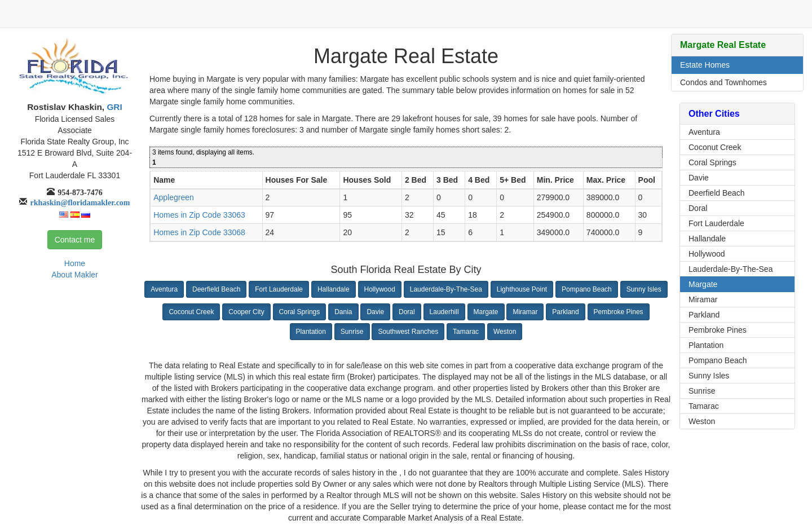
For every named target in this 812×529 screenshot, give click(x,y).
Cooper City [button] (246, 312)
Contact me (75, 240)
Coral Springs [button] (300, 312)
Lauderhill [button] (444, 312)
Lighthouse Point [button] (522, 289)
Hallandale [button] (334, 289)
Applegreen (174, 197)
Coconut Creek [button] (191, 312)
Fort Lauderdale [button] (279, 289)
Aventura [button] (164, 289)
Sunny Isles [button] (644, 289)
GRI (113, 107)
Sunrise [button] (352, 332)
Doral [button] (407, 312)
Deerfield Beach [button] (216, 289)
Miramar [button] (525, 312)
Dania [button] (343, 312)
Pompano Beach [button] (587, 289)
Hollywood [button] (380, 289)
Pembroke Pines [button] (619, 312)
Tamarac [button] (466, 332)
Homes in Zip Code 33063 (199, 215)
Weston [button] (505, 332)
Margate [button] (486, 312)
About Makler (74, 275)
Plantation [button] (311, 332)
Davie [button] (375, 312)
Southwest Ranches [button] (408, 332)
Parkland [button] (565, 312)
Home (75, 263)
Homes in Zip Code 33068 (199, 232)
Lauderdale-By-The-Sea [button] (446, 289)
